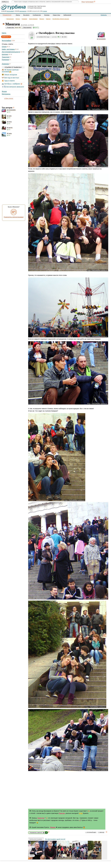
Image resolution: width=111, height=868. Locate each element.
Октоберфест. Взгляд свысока (61, 19)
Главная (4, 19)
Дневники (5, 64)
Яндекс (53, 827)
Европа (18, 19)
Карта (4, 33)
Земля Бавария (33, 19)
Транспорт (6, 57)
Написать (104, 15)
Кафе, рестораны (8, 49)
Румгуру (62, 813)
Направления (10, 19)
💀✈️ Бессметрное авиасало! (13, 87)
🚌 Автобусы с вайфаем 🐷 (12, 84)
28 (32, 38)
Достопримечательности (11, 52)
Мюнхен (42, 19)
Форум (4, 91)
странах (45, 11)
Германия (24, 19)
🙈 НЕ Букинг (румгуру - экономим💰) (11, 71)
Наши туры (56, 15)
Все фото (26, 15)
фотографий (10, 11)
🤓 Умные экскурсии (9, 75)
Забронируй (67, 15)
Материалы (6, 94)
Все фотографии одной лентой (55, 839)
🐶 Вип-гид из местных (10, 78)
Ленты (18, 15)
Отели (4, 47)
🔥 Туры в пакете (8, 81)
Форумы (47, 15)
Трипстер (41, 818)
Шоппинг (5, 54)
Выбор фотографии (36, 839)
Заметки (48, 19)
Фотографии (6, 41)
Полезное (5, 60)
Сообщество (37, 15)
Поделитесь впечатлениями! (14, 217)
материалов (23, 11)
